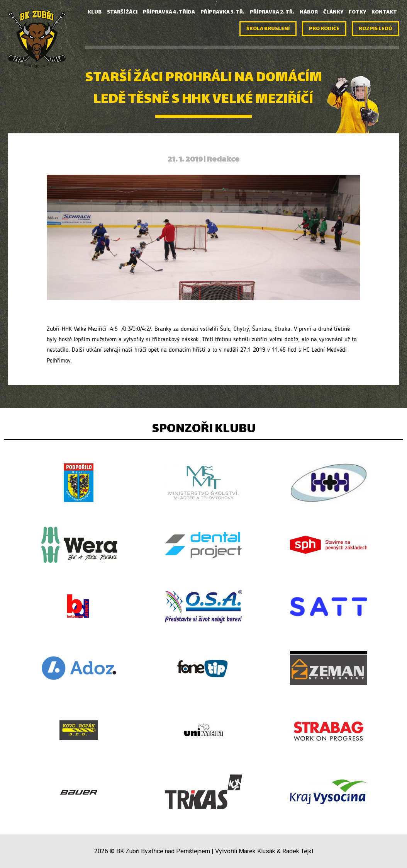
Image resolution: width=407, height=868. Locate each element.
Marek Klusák (257, 851)
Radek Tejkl (298, 851)
